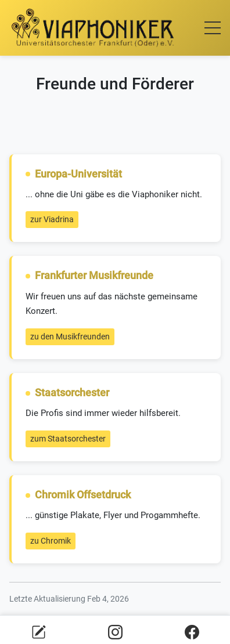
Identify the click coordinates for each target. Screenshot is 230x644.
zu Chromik (51, 541)
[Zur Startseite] (93, 28)
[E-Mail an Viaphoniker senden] (39, 632)
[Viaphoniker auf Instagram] (115, 632)
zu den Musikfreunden (70, 337)
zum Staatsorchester (68, 439)
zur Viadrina (52, 219)
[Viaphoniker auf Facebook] (192, 632)
